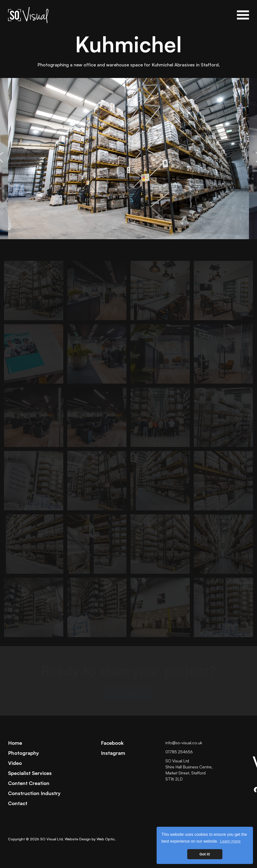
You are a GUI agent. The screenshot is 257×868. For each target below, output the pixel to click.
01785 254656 (179, 752)
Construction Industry (34, 793)
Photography (24, 753)
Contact (18, 803)
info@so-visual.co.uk (184, 743)
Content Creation (29, 783)
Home (15, 743)
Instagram (113, 753)
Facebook (112, 743)
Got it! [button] (205, 854)
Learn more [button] (230, 841)
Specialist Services (30, 773)
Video (15, 763)
